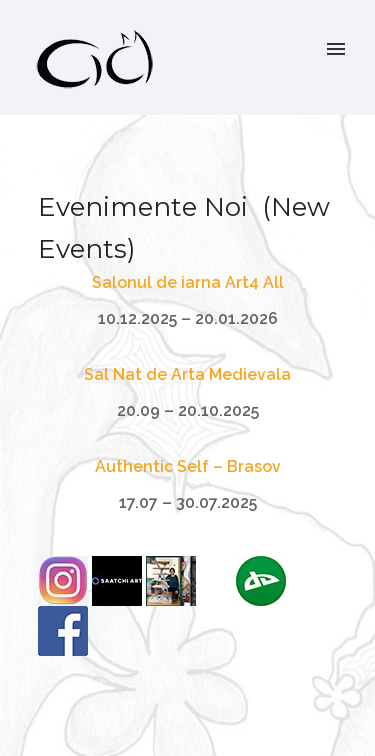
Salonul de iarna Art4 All (188, 282)
